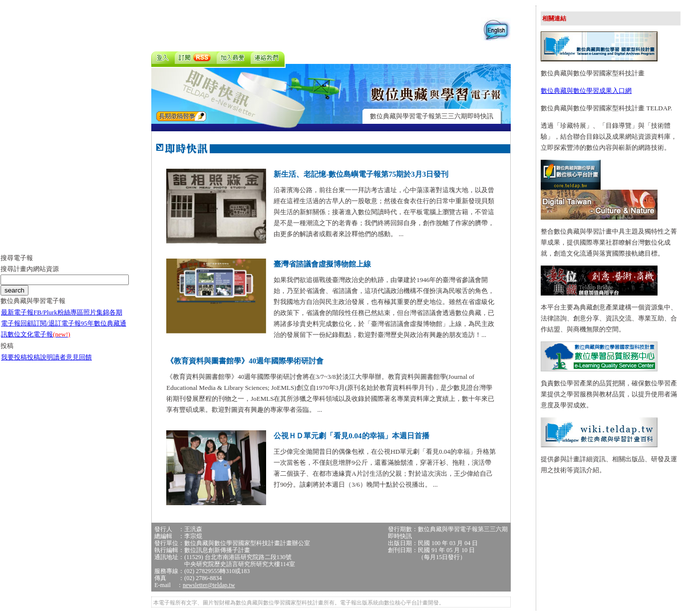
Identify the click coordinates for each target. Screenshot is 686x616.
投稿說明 (40, 357)
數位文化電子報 (39, 334)
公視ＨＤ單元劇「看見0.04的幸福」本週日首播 (351, 436)
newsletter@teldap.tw (209, 585)
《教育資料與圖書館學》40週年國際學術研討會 (245, 361)
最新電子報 (17, 312)
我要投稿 (14, 357)
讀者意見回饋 (72, 357)
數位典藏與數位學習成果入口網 (586, 91)
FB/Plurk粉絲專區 (58, 312)
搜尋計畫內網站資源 (30, 269)
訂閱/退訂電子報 (57, 323)
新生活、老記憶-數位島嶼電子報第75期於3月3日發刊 (361, 174)
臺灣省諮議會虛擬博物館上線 (322, 264)
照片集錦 (96, 312)
